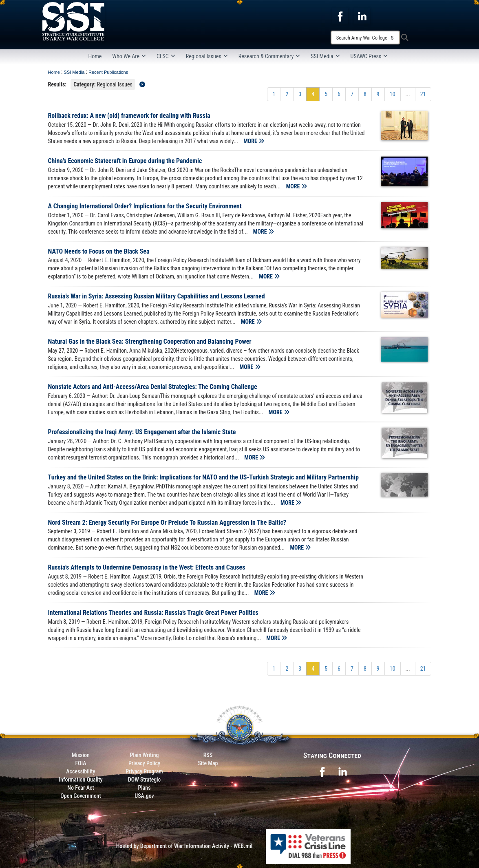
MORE (254, 141)
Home (95, 56)
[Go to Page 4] (313, 94)
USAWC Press (369, 56)
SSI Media (325, 56)
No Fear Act (81, 788)
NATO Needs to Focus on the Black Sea (99, 251)
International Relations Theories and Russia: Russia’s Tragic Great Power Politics (153, 613)
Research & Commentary (269, 56)
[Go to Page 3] (300, 94)
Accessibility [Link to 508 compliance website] (81, 771)
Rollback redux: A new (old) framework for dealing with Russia (129, 116)
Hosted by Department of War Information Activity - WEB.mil (184, 846)
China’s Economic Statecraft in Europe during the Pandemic (125, 161)
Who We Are (129, 56)
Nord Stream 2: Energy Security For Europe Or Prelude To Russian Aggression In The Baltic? (167, 522)
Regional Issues (207, 56)
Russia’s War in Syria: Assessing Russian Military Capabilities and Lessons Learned (157, 296)
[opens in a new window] (340, 16)
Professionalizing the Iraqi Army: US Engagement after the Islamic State (142, 432)
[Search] (365, 38)
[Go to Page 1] (274, 94)
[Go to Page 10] (393, 94)
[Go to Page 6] (339, 94)
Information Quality (81, 780)
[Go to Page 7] (352, 94)
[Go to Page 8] (365, 94)
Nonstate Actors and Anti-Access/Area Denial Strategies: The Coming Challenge (153, 387)
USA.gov (144, 796)
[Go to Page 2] (287, 94)
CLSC (166, 56)
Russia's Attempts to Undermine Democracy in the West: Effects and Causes (147, 567)
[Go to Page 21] (423, 94)
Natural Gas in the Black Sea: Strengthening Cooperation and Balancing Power (150, 341)
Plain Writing (144, 755)
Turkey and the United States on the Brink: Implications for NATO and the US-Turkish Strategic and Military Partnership (203, 477)
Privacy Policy (144, 763)
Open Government (81, 796)
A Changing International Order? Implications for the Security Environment (145, 206)
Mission (81, 755)
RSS (208, 755)
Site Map (208, 763)
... (408, 94)
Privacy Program (144, 771)
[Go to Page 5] (326, 94)
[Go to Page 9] (378, 94)
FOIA (81, 763)
